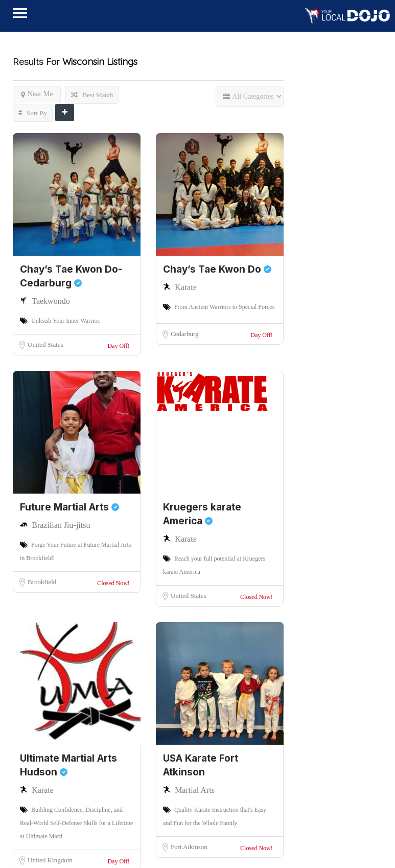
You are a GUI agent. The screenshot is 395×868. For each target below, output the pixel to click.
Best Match (92, 95)
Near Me (37, 94)
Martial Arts (195, 790)
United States (45, 344)
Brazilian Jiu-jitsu (61, 525)
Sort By (33, 113)
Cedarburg (185, 334)
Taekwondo (51, 301)
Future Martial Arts (69, 507)
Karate (186, 287)
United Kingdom (50, 860)
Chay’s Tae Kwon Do (217, 269)
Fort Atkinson (189, 847)
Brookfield (42, 582)
